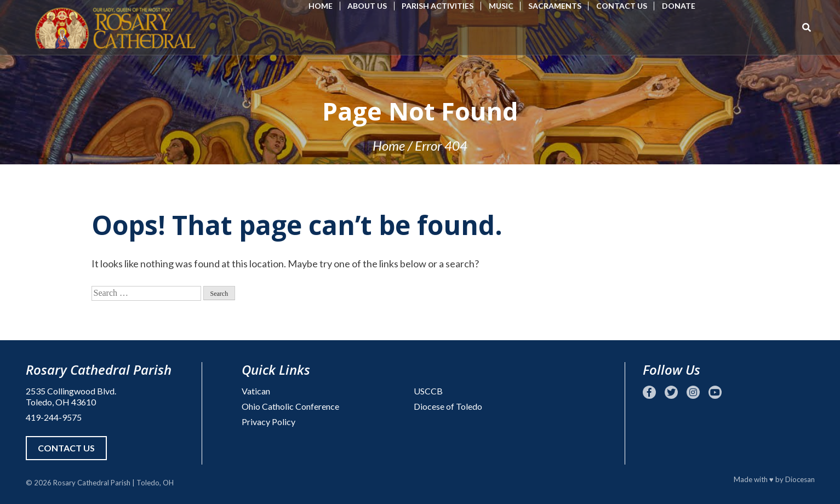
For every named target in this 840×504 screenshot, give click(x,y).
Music (501, 6)
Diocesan (800, 479)
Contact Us (622, 6)
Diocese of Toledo (448, 406)
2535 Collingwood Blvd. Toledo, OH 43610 (71, 396)
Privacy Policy (268, 422)
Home (321, 6)
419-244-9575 (54, 417)
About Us (367, 6)
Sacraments (555, 6)
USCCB (428, 391)
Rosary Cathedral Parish (92, 483)
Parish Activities (438, 6)
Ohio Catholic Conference (290, 406)
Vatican (256, 391)
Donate (679, 6)
